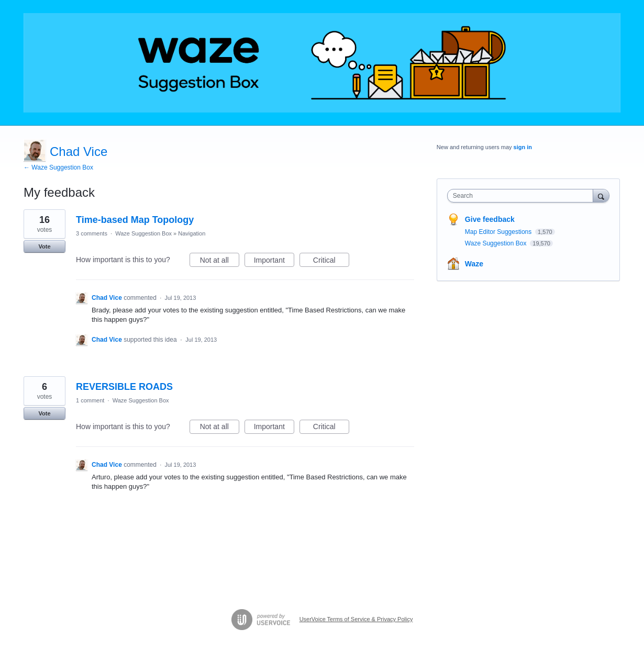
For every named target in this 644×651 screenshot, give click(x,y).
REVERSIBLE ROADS (124, 387)
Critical (331, 262)
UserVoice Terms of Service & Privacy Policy (356, 619)
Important (274, 262)
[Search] (601, 195)
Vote (44, 246)
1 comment (90, 400)
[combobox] (523, 196)
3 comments (92, 233)
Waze (474, 264)
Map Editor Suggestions (499, 232)
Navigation (192, 233)
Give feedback (490, 219)
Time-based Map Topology (135, 220)
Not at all (220, 262)
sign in (523, 147)
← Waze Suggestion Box (58, 167)
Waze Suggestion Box (143, 233)
